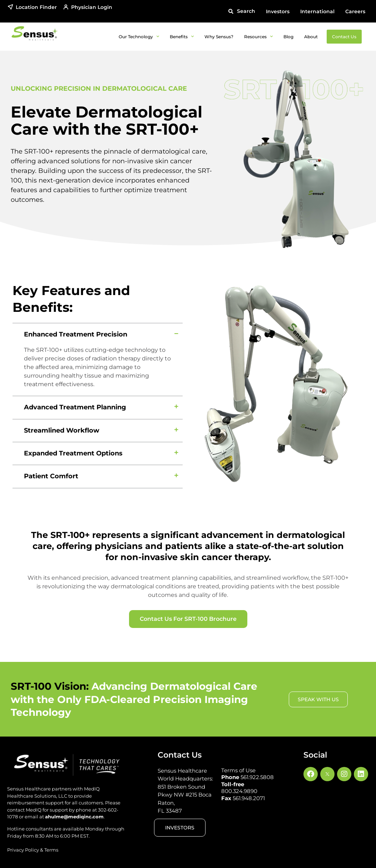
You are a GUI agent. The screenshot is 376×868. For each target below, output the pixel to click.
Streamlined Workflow (62, 430)
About (311, 37)
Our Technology (139, 36)
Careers (355, 11)
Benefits (182, 36)
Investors (278, 11)
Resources (258, 36)
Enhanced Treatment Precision (76, 334)
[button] (242, 11)
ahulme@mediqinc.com (74, 817)
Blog (288, 37)
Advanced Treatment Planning (75, 407)
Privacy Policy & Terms (33, 850)
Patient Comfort (51, 476)
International (317, 11)
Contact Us (344, 37)
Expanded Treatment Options (73, 453)
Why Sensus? (219, 37)
